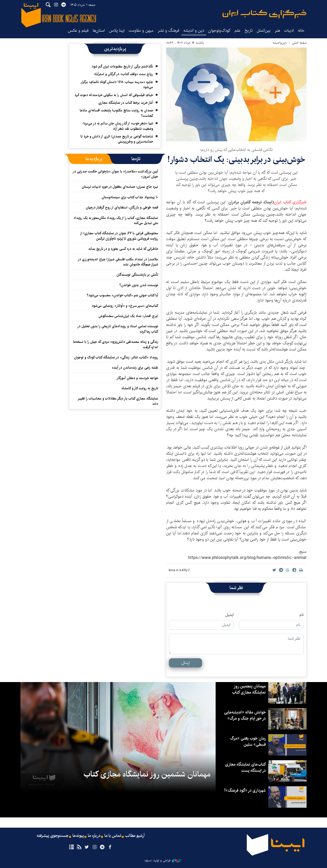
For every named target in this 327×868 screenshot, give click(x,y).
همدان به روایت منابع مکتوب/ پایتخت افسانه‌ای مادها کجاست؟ (116, 113)
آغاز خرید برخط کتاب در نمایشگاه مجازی (126, 103)
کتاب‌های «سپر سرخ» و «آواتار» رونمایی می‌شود (125, 306)
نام (302, 615)
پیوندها (78, 836)
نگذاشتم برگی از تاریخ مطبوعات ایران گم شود (122, 66)
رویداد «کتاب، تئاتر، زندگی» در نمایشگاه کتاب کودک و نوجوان (116, 357)
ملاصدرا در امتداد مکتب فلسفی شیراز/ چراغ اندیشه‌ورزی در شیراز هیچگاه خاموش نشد (118, 262)
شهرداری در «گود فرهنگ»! (245, 790)
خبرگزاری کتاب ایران (290, 202)
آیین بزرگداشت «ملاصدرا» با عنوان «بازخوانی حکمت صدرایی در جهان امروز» (115, 174)
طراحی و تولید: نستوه (163, 861)
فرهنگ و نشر (168, 31)
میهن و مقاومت (141, 31)
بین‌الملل (264, 31)
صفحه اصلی (299, 43)
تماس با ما (113, 836)
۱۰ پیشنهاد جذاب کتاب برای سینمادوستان (130, 197)
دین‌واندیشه (280, 43)
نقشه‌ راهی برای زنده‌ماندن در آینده (135, 368)
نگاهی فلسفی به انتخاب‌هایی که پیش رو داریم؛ (236, 150)
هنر (277, 31)
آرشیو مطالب (135, 836)
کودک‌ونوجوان (219, 31)
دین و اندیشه (194, 31)
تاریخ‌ (249, 31)
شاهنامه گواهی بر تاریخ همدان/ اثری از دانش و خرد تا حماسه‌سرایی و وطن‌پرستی (117, 139)
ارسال (186, 663)
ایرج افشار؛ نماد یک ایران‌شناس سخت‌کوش (128, 316)
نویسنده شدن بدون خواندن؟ (139, 285)
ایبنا (264, 14)
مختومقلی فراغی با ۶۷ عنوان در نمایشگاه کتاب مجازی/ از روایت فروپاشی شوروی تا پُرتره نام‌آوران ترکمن (119, 236)
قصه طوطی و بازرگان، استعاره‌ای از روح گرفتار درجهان (122, 207)
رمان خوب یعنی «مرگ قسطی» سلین (248, 741)
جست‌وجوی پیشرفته (53, 836)
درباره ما (94, 836)
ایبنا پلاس (117, 31)
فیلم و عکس (78, 31)
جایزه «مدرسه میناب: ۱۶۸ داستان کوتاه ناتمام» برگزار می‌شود (117, 85)
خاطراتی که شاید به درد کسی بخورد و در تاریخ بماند (123, 249)
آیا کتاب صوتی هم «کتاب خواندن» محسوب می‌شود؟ (122, 295)
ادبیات (289, 31)
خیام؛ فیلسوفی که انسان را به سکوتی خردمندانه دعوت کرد (114, 95)
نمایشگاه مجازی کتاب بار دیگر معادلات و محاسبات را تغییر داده (118, 401)
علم (237, 31)
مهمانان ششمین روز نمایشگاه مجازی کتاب (147, 774)
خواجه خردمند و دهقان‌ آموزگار (137, 378)
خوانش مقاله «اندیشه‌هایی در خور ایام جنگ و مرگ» (245, 715)
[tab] (136, 159)
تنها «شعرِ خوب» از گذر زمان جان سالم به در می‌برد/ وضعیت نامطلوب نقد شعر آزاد (118, 126)
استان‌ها (99, 31)
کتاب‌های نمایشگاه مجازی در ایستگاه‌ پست (245, 767)
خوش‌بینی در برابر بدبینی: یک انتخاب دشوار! (236, 160)
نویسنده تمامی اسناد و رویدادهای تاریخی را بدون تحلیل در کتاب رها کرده (118, 329)
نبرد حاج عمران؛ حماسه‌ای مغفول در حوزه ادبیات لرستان (120, 187)
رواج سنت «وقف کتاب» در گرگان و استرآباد (124, 74)
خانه (301, 31)
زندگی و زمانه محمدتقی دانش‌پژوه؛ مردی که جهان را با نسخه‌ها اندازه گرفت (116, 344)
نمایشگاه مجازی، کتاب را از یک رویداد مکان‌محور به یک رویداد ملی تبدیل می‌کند (116, 220)
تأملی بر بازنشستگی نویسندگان (137, 275)
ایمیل (230, 615)
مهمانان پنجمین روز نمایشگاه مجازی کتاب (249, 689)
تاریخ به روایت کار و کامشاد (140, 388)
